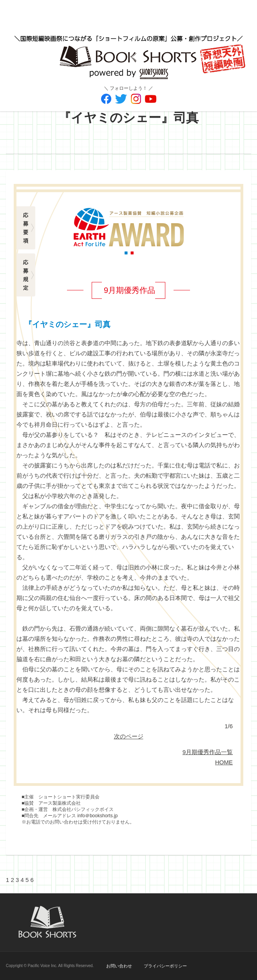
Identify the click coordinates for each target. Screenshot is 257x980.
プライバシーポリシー (165, 966)
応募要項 (26, 228)
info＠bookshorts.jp (98, 816)
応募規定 (26, 275)
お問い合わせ (119, 966)
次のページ (129, 736)
